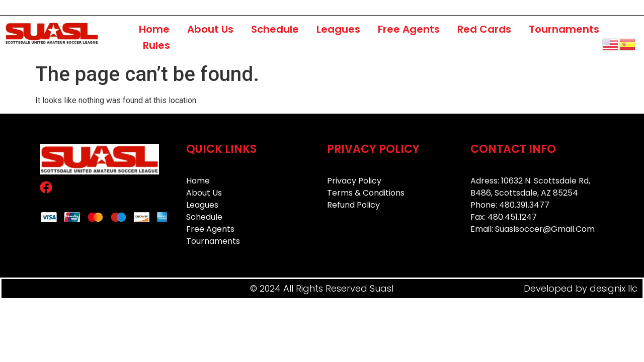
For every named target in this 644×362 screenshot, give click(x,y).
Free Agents (409, 29)
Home (154, 29)
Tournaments (564, 29)
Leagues (338, 29)
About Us (210, 29)
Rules (156, 45)
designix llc (614, 288)
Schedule (275, 29)
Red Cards (484, 29)
